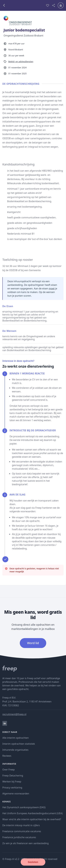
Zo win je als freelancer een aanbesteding (25, 843)
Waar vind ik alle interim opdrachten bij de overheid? (32, 819)
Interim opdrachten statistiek (19, 744)
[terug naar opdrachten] (23, 5)
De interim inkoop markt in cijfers (21, 825)
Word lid (33, 643)
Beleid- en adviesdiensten (21, 62)
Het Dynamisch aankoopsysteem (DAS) (24, 807)
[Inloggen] (61, 5)
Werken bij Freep (12, 782)
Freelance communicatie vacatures (22, 831)
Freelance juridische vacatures (19, 837)
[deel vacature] (54, 5)
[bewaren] (48, 5)
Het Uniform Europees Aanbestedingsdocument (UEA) (32, 813)
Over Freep (9, 770)
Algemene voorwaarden (16, 794)
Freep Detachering (13, 776)
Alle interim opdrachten (16, 738)
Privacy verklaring (12, 788)
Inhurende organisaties (15, 750)
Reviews (7, 756)
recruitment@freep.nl (14, 714)
